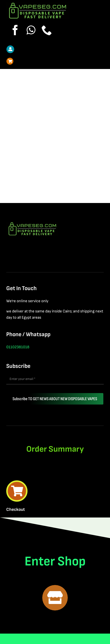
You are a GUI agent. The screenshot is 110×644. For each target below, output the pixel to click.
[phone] (47, 30)
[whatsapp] (31, 30)
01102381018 (18, 347)
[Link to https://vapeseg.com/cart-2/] (10, 61)
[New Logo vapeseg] (37, 4)
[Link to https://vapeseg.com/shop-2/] (55, 598)
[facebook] (15, 30)
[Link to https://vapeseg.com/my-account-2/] (10, 49)
